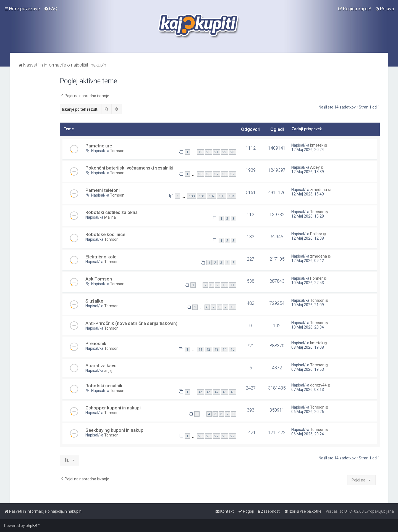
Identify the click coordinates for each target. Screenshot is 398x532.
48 (224, 392)
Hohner (316, 278)
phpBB (32, 526)
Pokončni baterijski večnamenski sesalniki (129, 168)
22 (224, 152)
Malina (110, 217)
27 (216, 436)
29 (232, 436)
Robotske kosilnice (105, 234)
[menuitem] (51, 9)
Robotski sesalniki (104, 386)
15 (232, 349)
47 (216, 392)
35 (200, 174)
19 (200, 152)
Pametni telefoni (103, 190)
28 (224, 436)
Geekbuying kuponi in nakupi (115, 430)
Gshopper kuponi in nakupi (113, 408)
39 (232, 174)
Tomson (117, 151)
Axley (315, 167)
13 (216, 349)
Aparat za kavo (101, 366)
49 (232, 392)
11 (232, 285)
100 (192, 196)
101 (202, 196)
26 (208, 436)
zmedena (319, 190)
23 (232, 152)
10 (224, 285)
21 (216, 152)
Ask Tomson (99, 279)
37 (216, 174)
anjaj (108, 370)
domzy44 (318, 385)
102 (212, 196)
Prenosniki (96, 343)
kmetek (317, 145)
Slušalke (94, 301)
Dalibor (316, 234)
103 (222, 196)
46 (208, 392)
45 (200, 392)
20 (208, 152)
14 (224, 349)
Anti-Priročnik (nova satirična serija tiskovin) (131, 323)
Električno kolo (101, 257)
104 (231, 196)
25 (200, 436)
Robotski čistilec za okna (112, 212)
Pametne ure (99, 146)
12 (208, 349)
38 (224, 174)
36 (208, 174)
